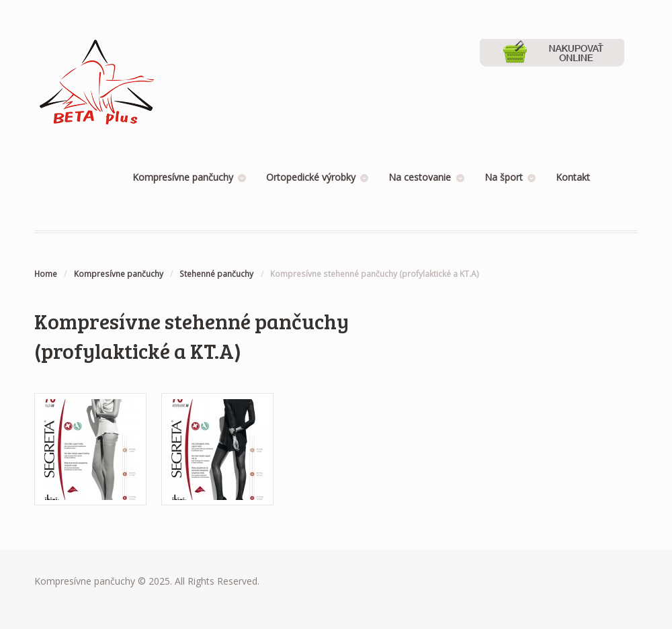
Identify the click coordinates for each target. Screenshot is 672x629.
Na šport (504, 177)
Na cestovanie (420, 177)
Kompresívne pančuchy (183, 177)
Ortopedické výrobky (311, 177)
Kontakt (573, 177)
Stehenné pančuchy (216, 274)
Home (46, 274)
